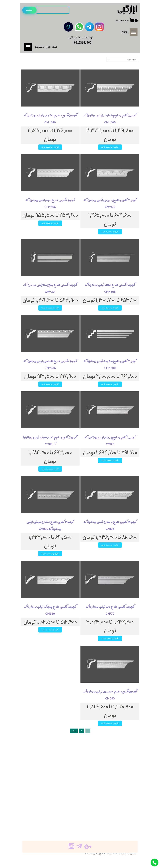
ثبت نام (119, 20)
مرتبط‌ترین (132, 60)
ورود (126, 20)
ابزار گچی (97, 854)
